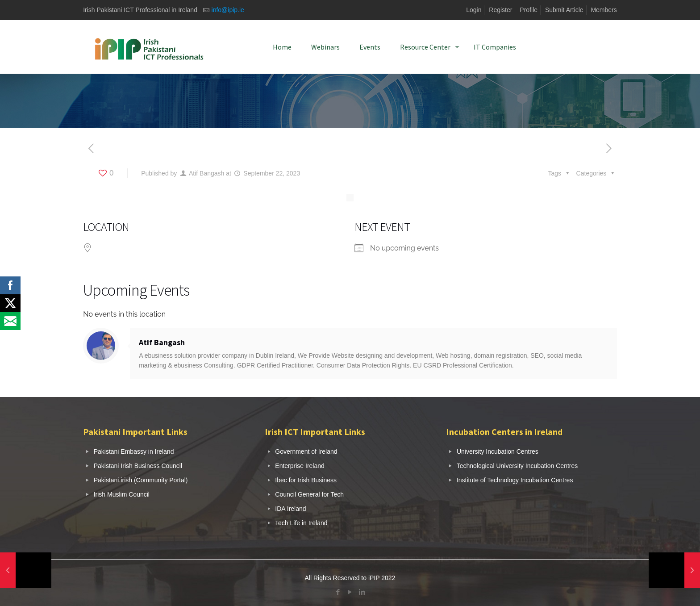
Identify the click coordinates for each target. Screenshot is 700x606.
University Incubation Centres (498, 451)
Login (474, 10)
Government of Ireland (306, 451)
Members (604, 10)
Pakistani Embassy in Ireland (134, 451)
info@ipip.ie (228, 10)
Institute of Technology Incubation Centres (515, 480)
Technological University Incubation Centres (517, 466)
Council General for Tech (309, 494)
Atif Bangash (206, 173)
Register (500, 10)
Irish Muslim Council (122, 494)
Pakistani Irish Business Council (138, 466)
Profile (529, 10)
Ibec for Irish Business (306, 480)
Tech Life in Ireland (301, 523)
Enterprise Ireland (300, 466)
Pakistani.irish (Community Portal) (141, 480)
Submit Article (564, 10)
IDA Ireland (290, 509)
